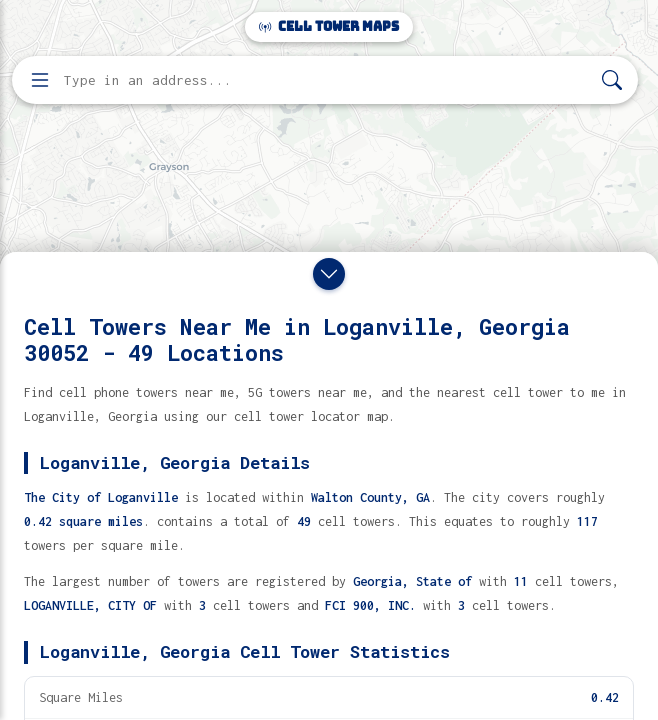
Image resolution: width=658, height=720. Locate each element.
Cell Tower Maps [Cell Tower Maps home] (329, 26)
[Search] (612, 80)
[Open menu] (40, 80)
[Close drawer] (329, 274)
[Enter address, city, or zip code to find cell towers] (327, 80)
